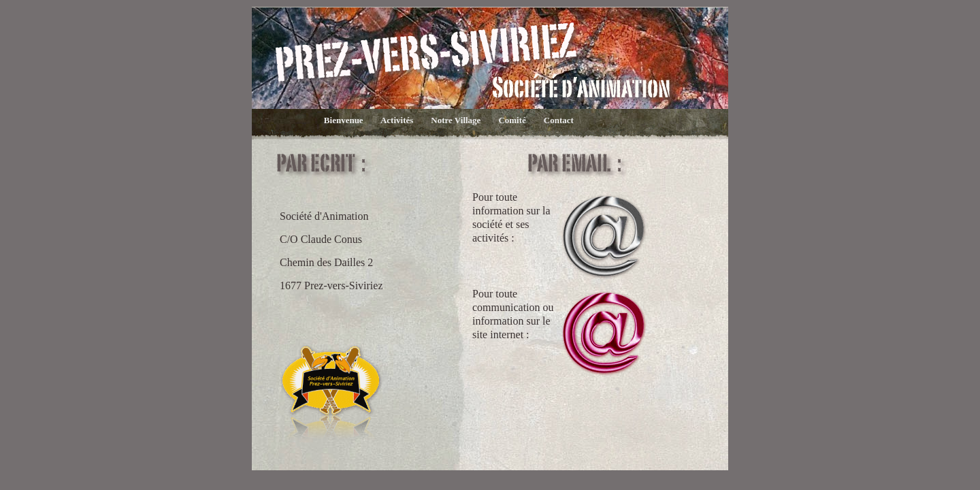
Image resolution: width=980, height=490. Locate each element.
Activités (397, 120)
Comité (512, 120)
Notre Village (456, 120)
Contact (559, 120)
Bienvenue (344, 120)
